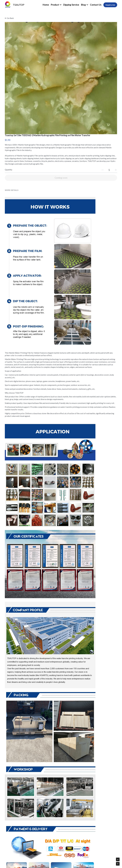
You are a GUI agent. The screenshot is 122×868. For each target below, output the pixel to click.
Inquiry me (110, 5)
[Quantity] (95, 84)
